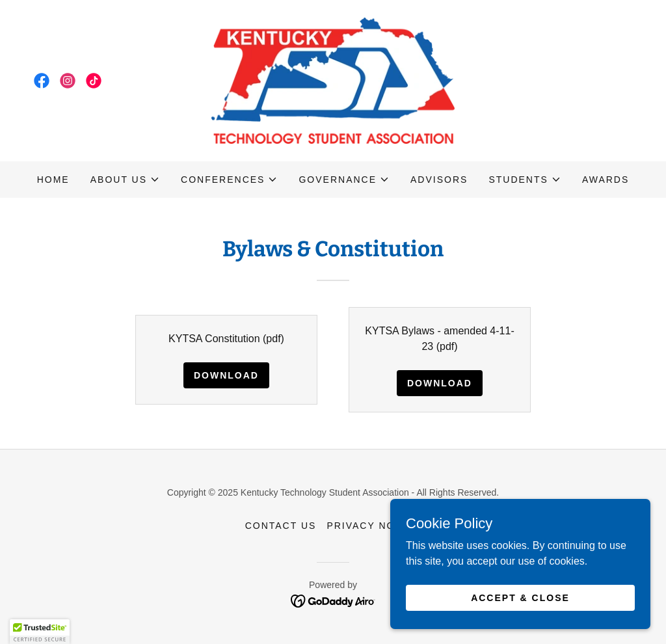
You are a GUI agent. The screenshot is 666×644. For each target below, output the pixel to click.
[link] (42, 81)
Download (226, 375)
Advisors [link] (439, 180)
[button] (125, 180)
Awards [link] (606, 180)
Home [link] (53, 180)
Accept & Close (520, 597)
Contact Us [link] (281, 526)
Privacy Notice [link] (374, 526)
